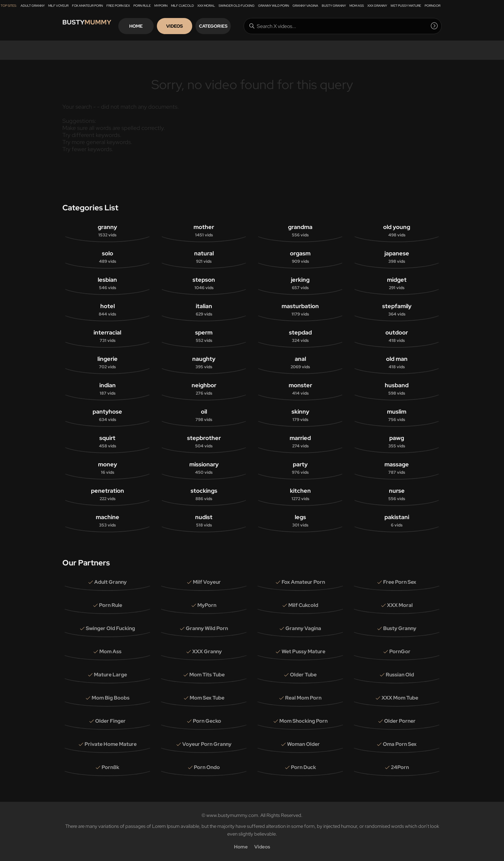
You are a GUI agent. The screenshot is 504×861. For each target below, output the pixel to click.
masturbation (300, 310)
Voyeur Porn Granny (207, 744)
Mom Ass (357, 6)
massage (397, 468)
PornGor (432, 6)
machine (107, 521)
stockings (204, 495)
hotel (107, 310)
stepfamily (397, 310)
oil (204, 415)
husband (397, 389)
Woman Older (303, 744)
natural (204, 257)
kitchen (300, 495)
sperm (204, 336)
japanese (397, 257)
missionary (204, 468)
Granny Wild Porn (274, 6)
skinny (300, 415)
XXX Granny (377, 6)
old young (397, 231)
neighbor (204, 389)
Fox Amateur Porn (87, 6)
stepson (204, 284)
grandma (300, 231)
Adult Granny (33, 6)
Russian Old (400, 675)
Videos (189, 26)
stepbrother (204, 442)
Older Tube (303, 675)
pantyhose (107, 415)
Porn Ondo (207, 767)
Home (150, 26)
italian (204, 310)
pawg (397, 442)
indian (107, 389)
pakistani (397, 521)
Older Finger (110, 721)
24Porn (400, 767)
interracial (107, 336)
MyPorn (161, 6)
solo (107, 257)
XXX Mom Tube (400, 698)
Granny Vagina (305, 6)
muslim (397, 415)
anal (300, 363)
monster (300, 389)
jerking (300, 284)
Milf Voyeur (58, 6)
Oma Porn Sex (400, 744)
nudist (204, 521)
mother (204, 231)
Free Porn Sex (118, 6)
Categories (228, 26)
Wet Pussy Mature (406, 6)
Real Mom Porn (303, 698)
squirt (107, 442)
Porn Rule (142, 6)
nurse (397, 495)
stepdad (300, 336)
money (107, 468)
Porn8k (110, 767)
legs (300, 521)
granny (107, 231)
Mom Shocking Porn (303, 721)
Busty (91, 26)
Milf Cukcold (182, 6)
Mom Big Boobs (111, 698)
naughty (204, 363)
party (300, 468)
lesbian (107, 284)
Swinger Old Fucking (237, 6)
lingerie (107, 363)
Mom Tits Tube (207, 675)
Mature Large (110, 675)
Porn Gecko (207, 721)
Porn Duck (303, 767)
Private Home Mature (111, 744)
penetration (107, 495)
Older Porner (400, 721)
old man (397, 363)
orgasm (300, 257)
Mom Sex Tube (207, 698)
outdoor (397, 336)
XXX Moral (206, 6)
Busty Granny (334, 6)
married (300, 442)
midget (397, 284)
